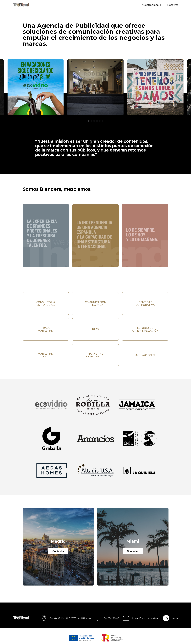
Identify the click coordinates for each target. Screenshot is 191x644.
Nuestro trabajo (151, 5)
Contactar (58, 551)
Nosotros (173, 5)
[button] (89, 121)
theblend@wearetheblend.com (145, 618)
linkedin (175, 618)
